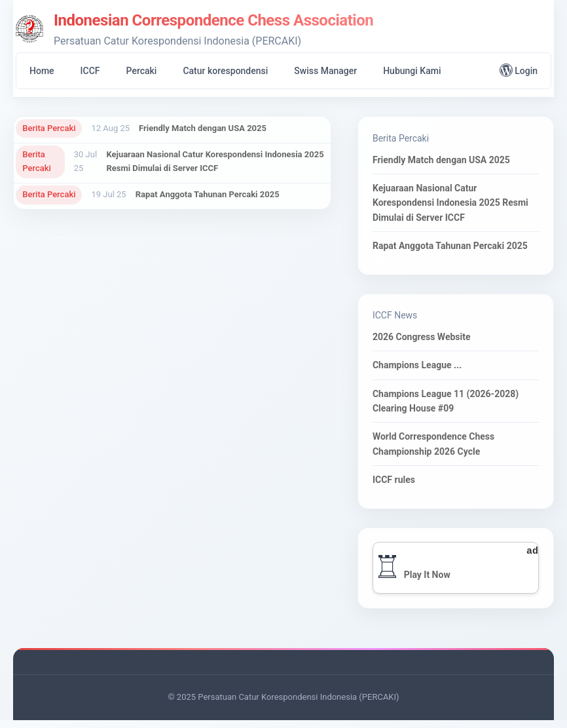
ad (531, 558)
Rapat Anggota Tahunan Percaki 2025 (208, 197)
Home (42, 71)
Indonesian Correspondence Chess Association (213, 20)
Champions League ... (418, 370)
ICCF (90, 71)
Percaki (142, 71)
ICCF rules (395, 484)
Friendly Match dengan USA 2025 (203, 128)
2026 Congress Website (423, 341)
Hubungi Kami (412, 71)
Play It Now (429, 582)
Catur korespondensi (225, 71)
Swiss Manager (325, 71)
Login (519, 70)
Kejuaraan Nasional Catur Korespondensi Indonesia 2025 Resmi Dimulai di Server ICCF (215, 163)
